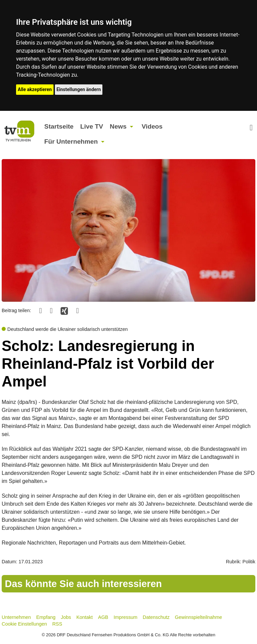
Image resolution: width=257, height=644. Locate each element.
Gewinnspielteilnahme (199, 617)
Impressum (125, 617)
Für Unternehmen (71, 141)
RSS (57, 624)
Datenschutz (156, 617)
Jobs (66, 617)
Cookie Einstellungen (24, 624)
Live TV (92, 126)
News (118, 126)
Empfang (46, 617)
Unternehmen (16, 617)
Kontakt (84, 617)
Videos (152, 126)
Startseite (59, 126)
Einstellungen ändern (79, 89)
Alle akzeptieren (35, 89)
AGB (103, 617)
